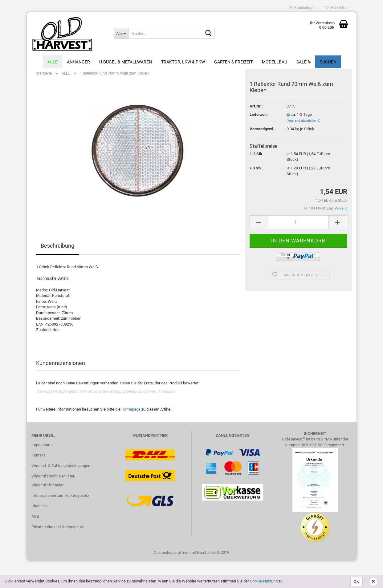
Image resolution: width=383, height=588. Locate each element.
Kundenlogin (302, 8)
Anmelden (167, 395)
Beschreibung (57, 249)
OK (357, 582)
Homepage (131, 413)
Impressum (41, 448)
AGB (35, 520)
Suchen (328, 62)
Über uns (39, 509)
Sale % (304, 62)
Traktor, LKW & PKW (183, 62)
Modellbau (275, 62)
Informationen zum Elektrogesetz (60, 499)
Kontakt (38, 458)
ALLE (53, 62)
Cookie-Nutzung (264, 581)
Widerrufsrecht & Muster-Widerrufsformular (53, 484)
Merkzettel (336, 8)
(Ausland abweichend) (304, 124)
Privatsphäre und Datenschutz (58, 530)
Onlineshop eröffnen (172, 556)
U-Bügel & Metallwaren (126, 62)
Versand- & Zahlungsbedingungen (61, 469)
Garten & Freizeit (233, 62)
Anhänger (78, 62)
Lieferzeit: (259, 118)
